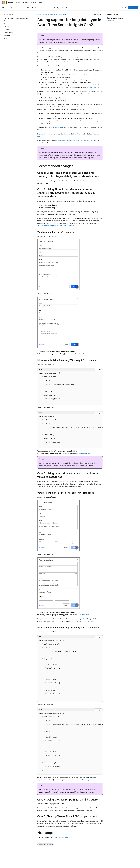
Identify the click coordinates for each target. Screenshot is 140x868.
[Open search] (136, 3)
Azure (39, 15)
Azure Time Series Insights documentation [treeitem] (16, 18)
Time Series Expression (83, 354)
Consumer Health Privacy (10, 862)
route (82, 127)
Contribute (114, 859)
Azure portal (95, 87)
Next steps (111, 21)
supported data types (61, 837)
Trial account (133, 8)
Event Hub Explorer (70, 134)
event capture (58, 127)
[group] (70, 431)
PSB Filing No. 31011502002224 (34, 859)
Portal (124, 8)
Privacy (49, 859)
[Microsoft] (4, 3)
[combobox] (17, 14)
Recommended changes (115, 18)
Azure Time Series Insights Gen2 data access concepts (56, 226)
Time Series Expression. (86, 621)
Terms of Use (25, 862)
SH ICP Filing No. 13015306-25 (11, 859)
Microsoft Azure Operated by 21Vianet (66, 859)
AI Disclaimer (85, 859)
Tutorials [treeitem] (6, 27)
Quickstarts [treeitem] (7, 24)
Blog (106, 859)
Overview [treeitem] (7, 21)
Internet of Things (48, 15)
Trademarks (35, 862)
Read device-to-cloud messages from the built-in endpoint (74, 140)
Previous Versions (97, 859)
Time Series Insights (61, 15)
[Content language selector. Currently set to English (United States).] (11, 855)
